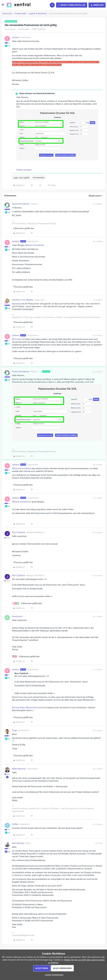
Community (7, 13)
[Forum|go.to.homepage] (18, 5)
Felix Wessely (18, 843)
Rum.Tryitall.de (19, 532)
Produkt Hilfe (20, 13)
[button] (3, 6)
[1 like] (22, 287)
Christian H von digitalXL (23, 300)
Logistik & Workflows (38, 13)
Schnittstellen (39, 178)
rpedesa (16, 37)
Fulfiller (15, 824)
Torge (15, 730)
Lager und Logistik (21, 178)
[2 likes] (23, 228)
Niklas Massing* (19, 769)
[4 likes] (27, 603)
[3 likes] (26, 656)
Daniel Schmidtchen (21, 204)
